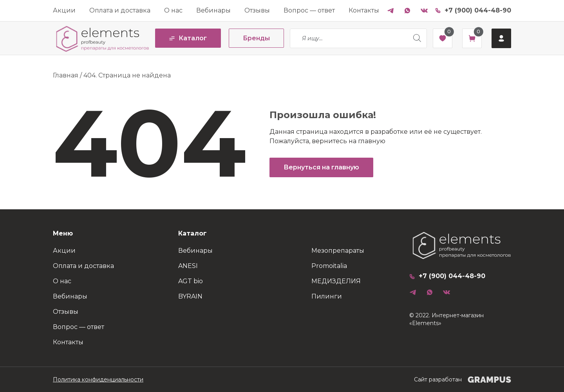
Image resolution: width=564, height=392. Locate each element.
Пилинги (327, 296)
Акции (64, 10)
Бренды (256, 38)
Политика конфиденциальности (98, 379)
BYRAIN (190, 296)
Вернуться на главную (321, 167)
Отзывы (257, 10)
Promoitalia (329, 266)
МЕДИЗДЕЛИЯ (336, 281)
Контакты (364, 10)
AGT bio (191, 281)
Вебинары (213, 10)
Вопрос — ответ (309, 10)
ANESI (188, 266)
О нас (173, 10)
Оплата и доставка (120, 10)
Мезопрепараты (338, 251)
